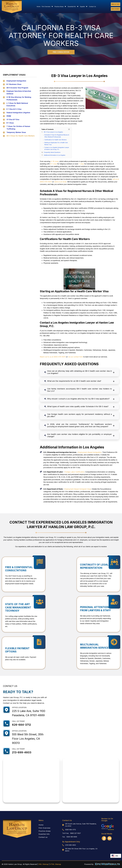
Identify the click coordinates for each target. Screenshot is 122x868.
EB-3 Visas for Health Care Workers (21, 136)
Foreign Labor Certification (75, 472)
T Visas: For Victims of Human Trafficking (18, 128)
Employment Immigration (16, 81)
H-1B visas (55, 161)
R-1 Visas (10, 123)
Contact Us (92, 7)
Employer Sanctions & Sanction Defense (19, 92)
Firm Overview (47, 7)
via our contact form (75, 357)
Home (39, 7)
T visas (81, 164)
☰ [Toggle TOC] (69, 129)
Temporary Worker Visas (16, 132)
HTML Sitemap (55, 864)
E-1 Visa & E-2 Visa (14, 109)
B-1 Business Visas (14, 84)
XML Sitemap (43, 864)
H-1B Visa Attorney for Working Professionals (19, 98)
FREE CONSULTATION (61, 52)
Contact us (43, 837)
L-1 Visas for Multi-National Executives (17, 104)
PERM (9, 116)
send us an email (60, 182)
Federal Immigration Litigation (18, 113)
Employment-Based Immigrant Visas (78, 489)
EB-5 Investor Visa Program (17, 88)
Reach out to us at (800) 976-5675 (53, 357)
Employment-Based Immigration (90, 452)
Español (84, 7)
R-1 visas (54, 164)
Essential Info (73, 7)
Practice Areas (60, 7)
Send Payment (116, 9)
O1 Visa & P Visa (13, 119)
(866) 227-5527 (116, 4)
